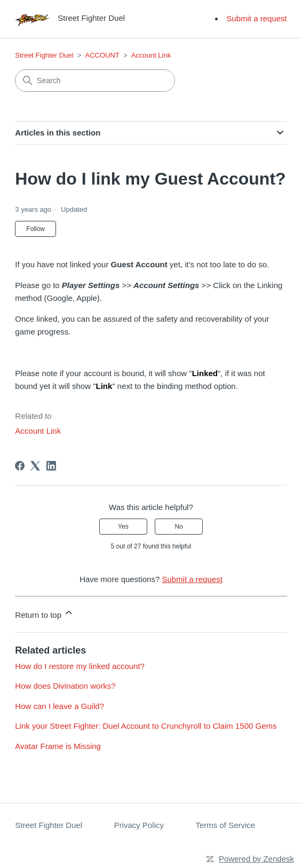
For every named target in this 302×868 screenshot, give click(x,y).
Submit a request (192, 579)
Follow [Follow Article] (35, 229)
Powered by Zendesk (256, 859)
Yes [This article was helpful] (123, 527)
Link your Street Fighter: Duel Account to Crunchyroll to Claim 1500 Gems (146, 726)
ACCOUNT (102, 55)
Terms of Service (226, 825)
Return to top (45, 613)
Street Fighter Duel (44, 55)
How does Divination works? (65, 686)
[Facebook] (20, 466)
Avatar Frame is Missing (58, 746)
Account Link (151, 55)
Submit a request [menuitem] (256, 18)
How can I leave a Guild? (59, 706)
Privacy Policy (139, 825)
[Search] (95, 81)
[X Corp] (35, 466)
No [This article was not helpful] (178, 527)
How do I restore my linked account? (80, 666)
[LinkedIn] (51, 466)
